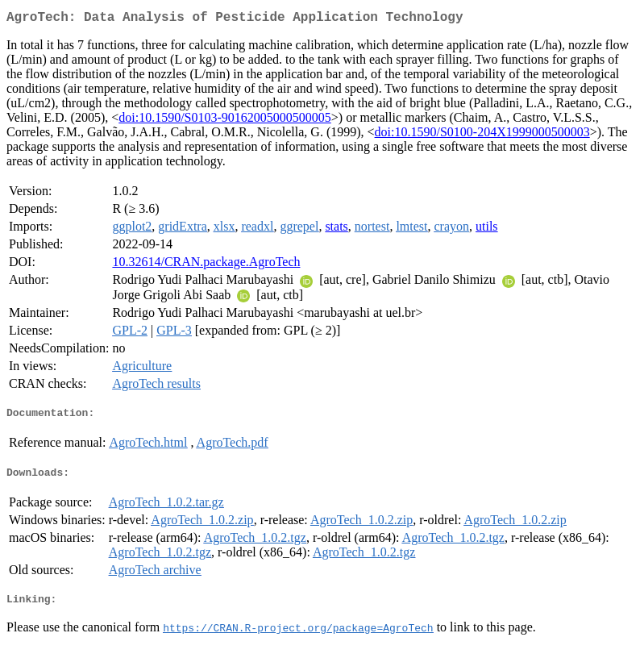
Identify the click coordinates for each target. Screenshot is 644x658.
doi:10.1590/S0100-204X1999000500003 (482, 135)
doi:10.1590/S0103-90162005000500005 (225, 121)
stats (336, 229)
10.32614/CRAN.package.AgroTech (206, 265)
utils (487, 229)
